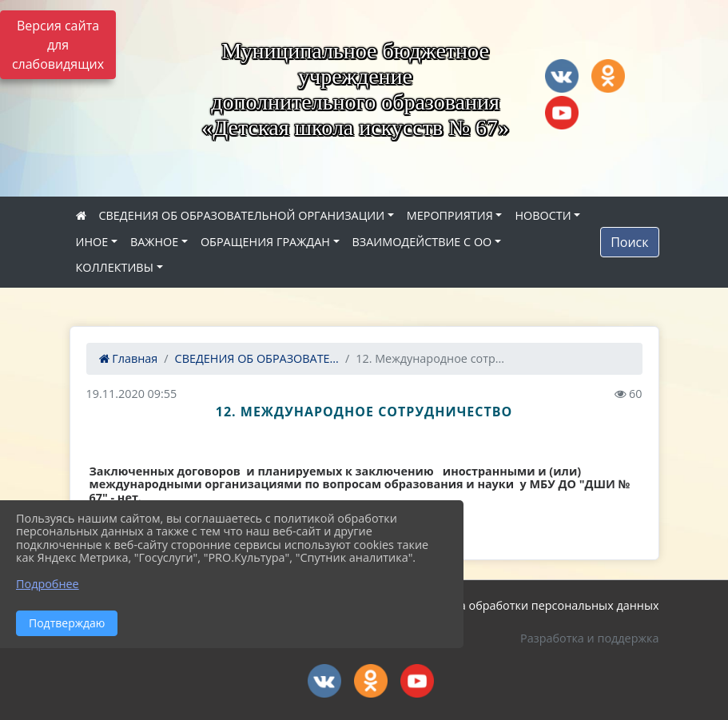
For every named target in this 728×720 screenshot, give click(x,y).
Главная (129, 358)
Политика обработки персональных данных (535, 605)
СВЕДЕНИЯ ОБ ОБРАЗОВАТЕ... (257, 358)
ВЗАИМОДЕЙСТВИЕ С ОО (422, 242)
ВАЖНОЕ (154, 242)
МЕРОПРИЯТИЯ (450, 215)
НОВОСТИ (543, 215)
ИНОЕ (92, 242)
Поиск (629, 242)
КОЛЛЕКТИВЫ (115, 267)
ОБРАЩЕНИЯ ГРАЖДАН (265, 242)
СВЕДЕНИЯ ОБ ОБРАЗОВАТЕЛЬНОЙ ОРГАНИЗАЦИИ (242, 215)
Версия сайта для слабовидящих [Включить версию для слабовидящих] (58, 45)
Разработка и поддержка (589, 638)
